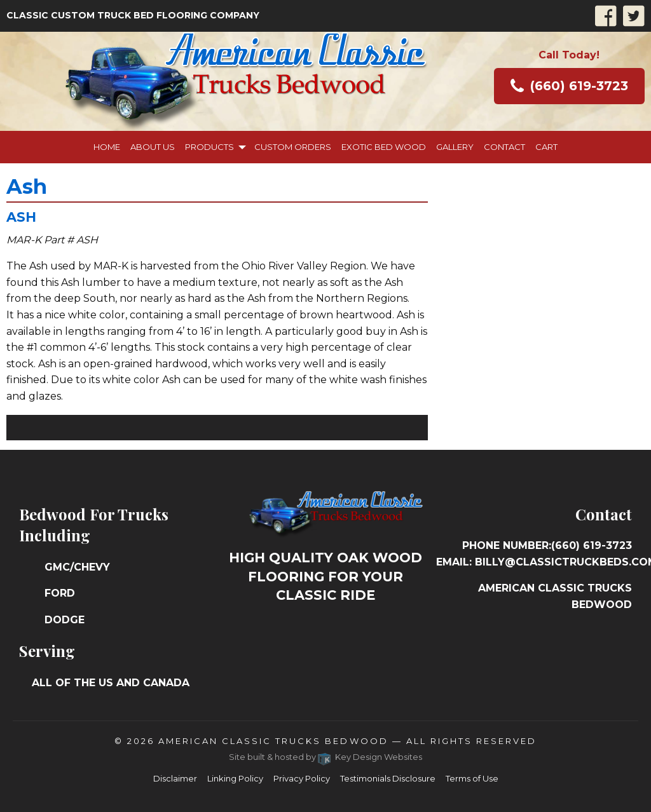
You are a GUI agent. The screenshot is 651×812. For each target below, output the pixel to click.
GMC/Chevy (77, 567)
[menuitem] (107, 147)
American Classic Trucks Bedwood (273, 741)
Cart (546, 147)
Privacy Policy (302, 778)
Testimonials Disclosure (388, 778)
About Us (153, 147)
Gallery (455, 147)
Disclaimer (175, 778)
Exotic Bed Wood (384, 147)
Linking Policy (235, 778)
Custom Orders (293, 147)
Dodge (65, 620)
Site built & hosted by (326, 757)
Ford (60, 593)
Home (107, 147)
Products (209, 147)
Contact (504, 147)
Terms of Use (472, 778)
